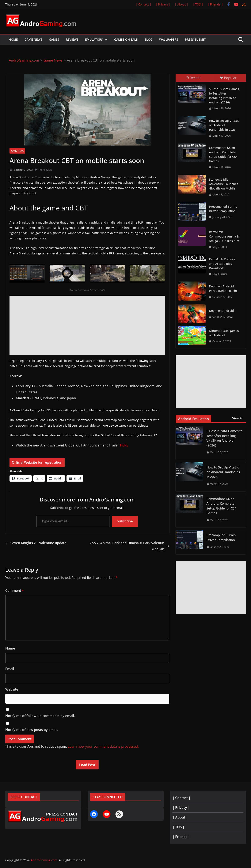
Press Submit (195, 39)
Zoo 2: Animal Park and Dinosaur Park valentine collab (130, 546)
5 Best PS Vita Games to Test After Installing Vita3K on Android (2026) (224, 96)
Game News (33, 39)
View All (238, 418)
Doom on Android (221, 311)
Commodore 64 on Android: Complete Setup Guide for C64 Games (223, 154)
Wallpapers (169, 39)
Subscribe (125, 521)
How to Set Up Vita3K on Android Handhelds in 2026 (224, 125)
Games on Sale (126, 39)
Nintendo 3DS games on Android (224, 333)
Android (42, 170)
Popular (228, 78)
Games (54, 39)
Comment (15, 591)
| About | (182, 4)
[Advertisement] (87, 325)
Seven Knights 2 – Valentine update (36, 543)
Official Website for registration (37, 462)
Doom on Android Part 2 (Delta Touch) (223, 288)
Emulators (94, 39)
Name (10, 648)
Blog (148, 39)
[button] (105, 40)
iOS (50, 170)
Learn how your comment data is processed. (103, 746)
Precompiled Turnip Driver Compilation (223, 209)
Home (13, 39)
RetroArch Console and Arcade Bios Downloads (222, 264)
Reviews (72, 39)
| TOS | (198, 4)
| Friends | (215, 4)
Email (10, 669)
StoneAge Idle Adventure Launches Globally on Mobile (224, 184)
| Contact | (143, 4)
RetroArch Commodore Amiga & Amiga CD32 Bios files (224, 236)
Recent (193, 78)
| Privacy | (163, 4)
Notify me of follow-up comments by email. (40, 716)
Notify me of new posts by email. (32, 730)
